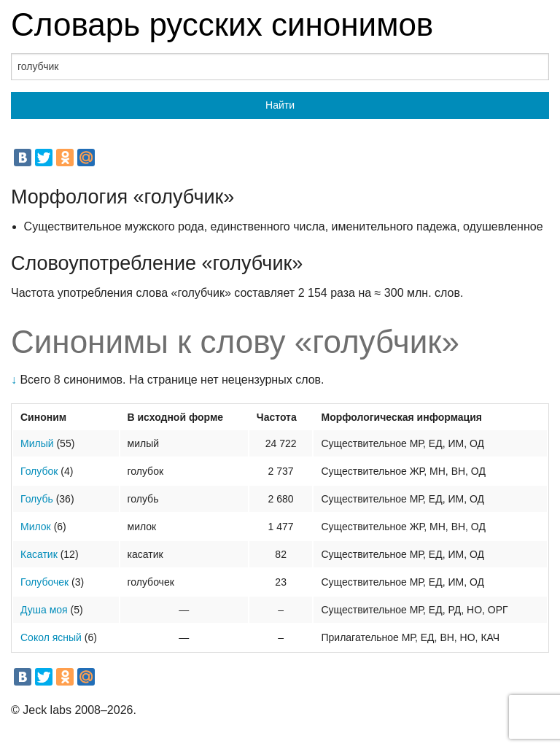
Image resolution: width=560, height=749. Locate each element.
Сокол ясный (51, 637)
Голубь (37, 499)
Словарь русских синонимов (222, 24)
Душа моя (44, 610)
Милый (37, 443)
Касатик (39, 554)
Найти (280, 105)
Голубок (39, 471)
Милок (36, 527)
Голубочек (44, 582)
